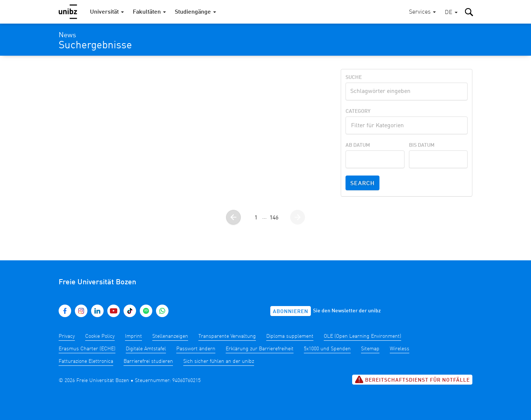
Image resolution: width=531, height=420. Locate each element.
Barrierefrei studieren (148, 361)
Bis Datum (422, 145)
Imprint (133, 336)
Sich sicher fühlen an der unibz (219, 361)
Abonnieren (291, 312)
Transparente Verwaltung (227, 336)
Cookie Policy (100, 336)
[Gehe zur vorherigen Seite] (233, 217)
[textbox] (407, 125)
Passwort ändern (196, 349)
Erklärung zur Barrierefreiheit (260, 349)
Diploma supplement (290, 336)
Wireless (400, 349)
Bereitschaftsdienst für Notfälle (412, 379)
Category (358, 111)
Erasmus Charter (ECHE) (87, 349)
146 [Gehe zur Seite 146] (274, 218)
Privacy (67, 336)
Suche (354, 77)
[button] (451, 13)
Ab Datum (358, 145)
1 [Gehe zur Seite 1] (256, 218)
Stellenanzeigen (170, 336)
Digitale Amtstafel (146, 349)
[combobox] (407, 125)
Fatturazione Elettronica (86, 361)
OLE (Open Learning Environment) (362, 336)
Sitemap (370, 349)
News (67, 35)
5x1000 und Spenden (327, 349)
